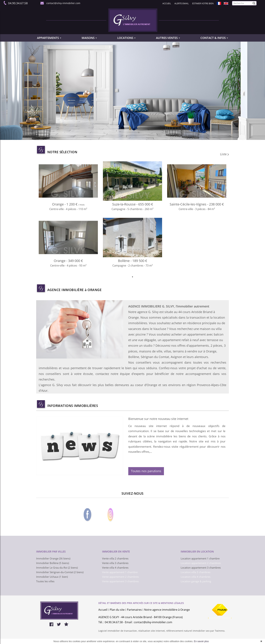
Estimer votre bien (203, 3)
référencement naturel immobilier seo (188, 631)
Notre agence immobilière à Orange (167, 610)
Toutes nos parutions (146, 471)
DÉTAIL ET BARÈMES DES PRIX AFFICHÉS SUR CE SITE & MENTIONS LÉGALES (141, 603)
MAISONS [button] (89, 38)
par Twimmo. (218, 631)
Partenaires (134, 610)
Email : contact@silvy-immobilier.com (149, 622)
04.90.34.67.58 (17, 3)
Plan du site (117, 610)
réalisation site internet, (152, 631)
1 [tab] (132, 277)
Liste (224, 154)
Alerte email (182, 3)
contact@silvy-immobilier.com (63, 3)
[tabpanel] (132, 218)
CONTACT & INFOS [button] (214, 38)
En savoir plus (201, 641)
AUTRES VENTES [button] (168, 38)
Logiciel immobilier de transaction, (118, 631)
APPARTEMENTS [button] (49, 38)
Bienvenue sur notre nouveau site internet (158, 419)
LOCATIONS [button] (126, 38)
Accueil (167, 3)
